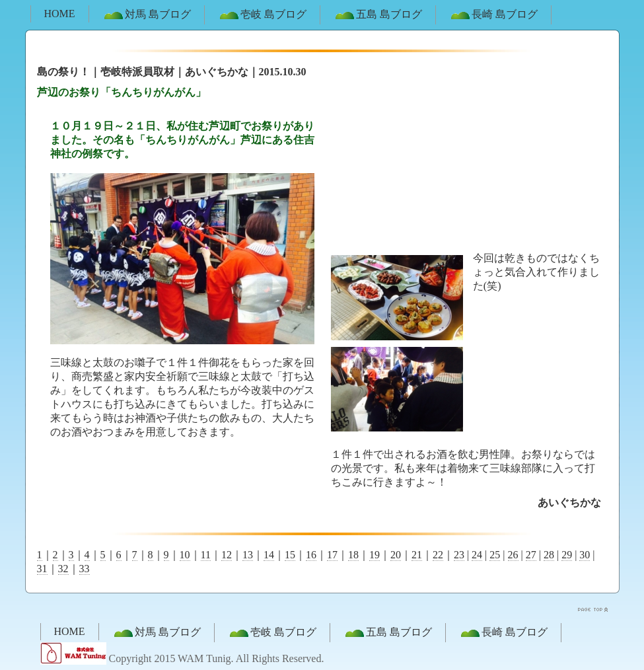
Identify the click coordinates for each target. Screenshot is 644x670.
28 (549, 555)
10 (185, 555)
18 (353, 555)
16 (311, 555)
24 (477, 555)
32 (63, 569)
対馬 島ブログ (147, 15)
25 (495, 555)
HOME (60, 14)
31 (42, 569)
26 (513, 555)
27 (531, 555)
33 (85, 569)
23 (459, 555)
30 (585, 555)
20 (396, 555)
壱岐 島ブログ (262, 15)
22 (438, 555)
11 (206, 555)
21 (417, 555)
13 (248, 555)
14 (269, 555)
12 (227, 555)
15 (290, 555)
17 (332, 555)
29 (567, 555)
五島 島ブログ (378, 15)
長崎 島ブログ (493, 15)
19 (375, 555)
